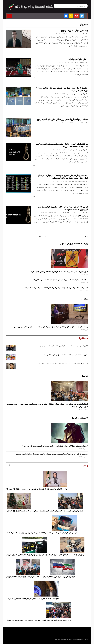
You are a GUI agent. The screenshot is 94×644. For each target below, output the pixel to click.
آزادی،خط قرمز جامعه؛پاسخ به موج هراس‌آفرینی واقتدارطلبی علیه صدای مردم (64, 346)
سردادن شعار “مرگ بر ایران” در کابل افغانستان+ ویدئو (23, 577)
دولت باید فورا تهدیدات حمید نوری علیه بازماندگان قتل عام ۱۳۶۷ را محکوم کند (60, 280)
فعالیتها (85, 376)
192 (40, 237)
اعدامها (67, 213)
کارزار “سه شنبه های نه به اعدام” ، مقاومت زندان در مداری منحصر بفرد (66, 355)
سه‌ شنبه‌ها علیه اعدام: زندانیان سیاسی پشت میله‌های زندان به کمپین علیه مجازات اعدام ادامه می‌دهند (52, 454)
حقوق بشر (74, 34)
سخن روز (84, 299)
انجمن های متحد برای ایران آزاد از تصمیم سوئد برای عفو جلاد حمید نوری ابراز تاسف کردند (56, 288)
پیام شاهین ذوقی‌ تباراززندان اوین (74, 31)
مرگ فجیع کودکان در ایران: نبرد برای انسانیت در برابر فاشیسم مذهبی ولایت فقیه (63, 364)
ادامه (34, 49)
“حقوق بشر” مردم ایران (78, 59)
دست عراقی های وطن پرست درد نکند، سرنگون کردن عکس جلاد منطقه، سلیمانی (58, 511)
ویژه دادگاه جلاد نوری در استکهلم (74, 244)
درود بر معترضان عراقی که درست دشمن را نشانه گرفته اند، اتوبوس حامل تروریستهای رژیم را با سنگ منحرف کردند (41, 533)
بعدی (86, 237)
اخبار (85, 34)
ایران (76, 181)
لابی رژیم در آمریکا (80, 418)
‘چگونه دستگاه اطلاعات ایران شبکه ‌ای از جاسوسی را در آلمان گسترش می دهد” (55, 446)
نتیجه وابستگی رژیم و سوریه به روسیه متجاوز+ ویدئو (59, 577)
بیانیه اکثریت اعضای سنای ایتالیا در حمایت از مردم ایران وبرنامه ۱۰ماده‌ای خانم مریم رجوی (51, 327)
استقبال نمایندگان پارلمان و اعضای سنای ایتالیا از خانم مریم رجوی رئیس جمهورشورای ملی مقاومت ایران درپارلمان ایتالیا (47, 405)
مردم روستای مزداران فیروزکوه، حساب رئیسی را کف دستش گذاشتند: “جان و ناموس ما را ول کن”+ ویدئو (39, 621)
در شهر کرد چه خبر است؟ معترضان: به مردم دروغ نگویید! (67, 555)
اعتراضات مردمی (73, 213)
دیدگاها (76, 63)
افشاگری (75, 150)
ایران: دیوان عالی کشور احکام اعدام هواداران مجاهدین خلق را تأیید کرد (59, 271)
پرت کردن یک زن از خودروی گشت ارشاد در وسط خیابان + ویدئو (26, 555)
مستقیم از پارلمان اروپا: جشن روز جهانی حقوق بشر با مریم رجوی (62, 120)
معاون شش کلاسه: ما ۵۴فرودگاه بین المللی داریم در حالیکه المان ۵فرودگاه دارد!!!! (32, 599)
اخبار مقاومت (81, 34)
